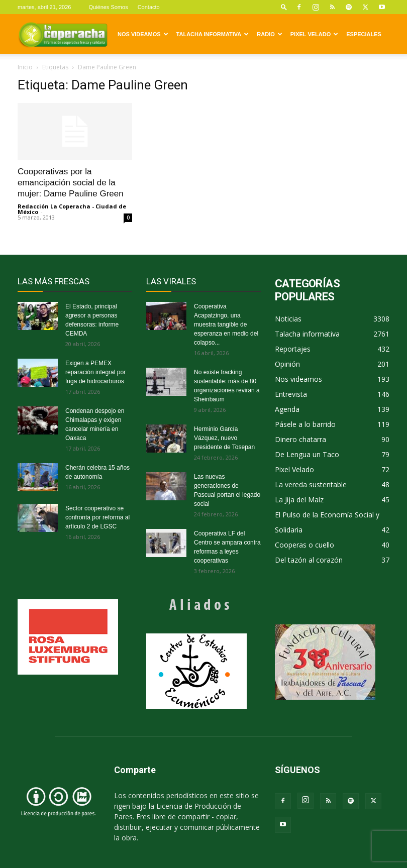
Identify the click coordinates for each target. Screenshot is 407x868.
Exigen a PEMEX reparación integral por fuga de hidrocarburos (95, 372)
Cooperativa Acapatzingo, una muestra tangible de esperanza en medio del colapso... (226, 324)
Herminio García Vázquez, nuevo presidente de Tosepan (224, 438)
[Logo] (63, 34)
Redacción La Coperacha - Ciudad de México (72, 209)
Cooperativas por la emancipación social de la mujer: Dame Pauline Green (71, 183)
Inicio (25, 67)
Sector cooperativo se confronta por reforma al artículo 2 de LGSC (97, 517)
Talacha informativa (213, 34)
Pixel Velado (314, 34)
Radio (269, 34)
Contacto (149, 7)
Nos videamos (143, 34)
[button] (284, 7)
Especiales (364, 34)
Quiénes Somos (108, 7)
